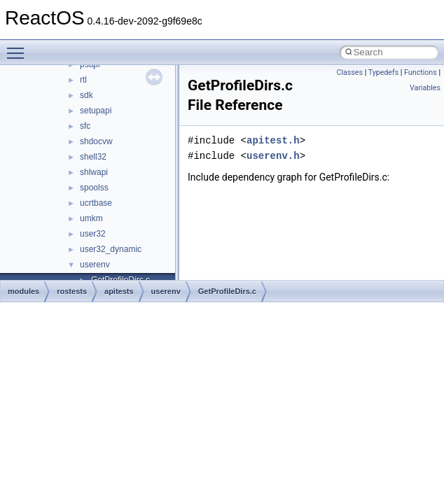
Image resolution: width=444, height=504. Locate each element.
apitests (119, 291)
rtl (83, 80)
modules (23, 291)
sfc (85, 126)
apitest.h (273, 140)
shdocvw (96, 141)
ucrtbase (96, 203)
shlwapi (94, 172)
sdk (86, 95)
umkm (91, 218)
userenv (95, 265)
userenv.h (273, 156)
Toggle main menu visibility (19, 47)
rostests (72, 291)
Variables (425, 88)
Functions (421, 72)
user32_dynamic (111, 249)
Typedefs (384, 72)
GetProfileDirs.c (227, 291)
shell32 (93, 157)
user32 (93, 234)
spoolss (94, 188)
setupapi (96, 111)
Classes (350, 72)
